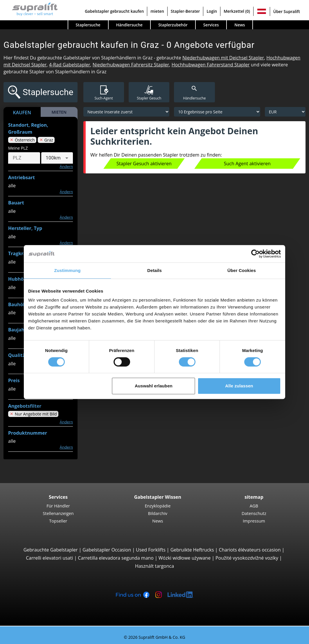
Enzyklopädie (158, 506)
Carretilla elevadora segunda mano (116, 558)
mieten (157, 11)
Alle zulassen (239, 386)
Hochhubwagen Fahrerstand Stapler (211, 65)
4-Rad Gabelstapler (70, 65)
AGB (254, 506)
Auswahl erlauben (154, 386)
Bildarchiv (158, 513)
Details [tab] (154, 270)
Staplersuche (88, 25)
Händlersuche (129, 25)
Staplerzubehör (173, 25)
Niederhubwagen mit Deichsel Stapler (223, 58)
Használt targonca (154, 566)
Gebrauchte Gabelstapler (51, 550)
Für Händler (58, 506)
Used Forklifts (151, 550)
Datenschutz (254, 513)
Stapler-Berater (185, 11)
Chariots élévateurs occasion (250, 550)
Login (212, 11)
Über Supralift (287, 11)
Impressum (254, 521)
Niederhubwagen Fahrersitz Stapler (131, 65)
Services (211, 25)
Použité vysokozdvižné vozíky (247, 558)
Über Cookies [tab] (242, 270)
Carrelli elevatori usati (49, 558)
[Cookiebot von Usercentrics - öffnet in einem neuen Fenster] (255, 254)
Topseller (58, 521)
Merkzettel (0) (237, 11)
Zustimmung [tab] (68, 270)
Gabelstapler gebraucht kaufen (114, 11)
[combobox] (57, 158)
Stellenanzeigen (58, 513)
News (240, 25)
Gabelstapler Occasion (107, 550)
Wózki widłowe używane (185, 558)
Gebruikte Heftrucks (192, 550)
